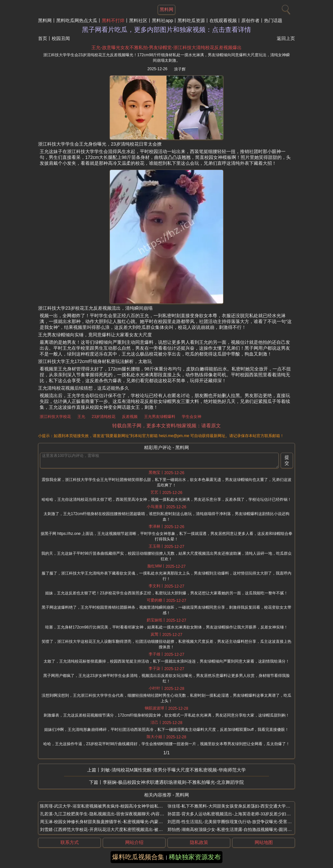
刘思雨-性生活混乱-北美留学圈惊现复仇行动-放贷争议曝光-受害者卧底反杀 (238, 822)
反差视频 (130, 417)
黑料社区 (138, 20)
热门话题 (273, 20)
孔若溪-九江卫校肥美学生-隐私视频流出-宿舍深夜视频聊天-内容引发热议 (108, 814)
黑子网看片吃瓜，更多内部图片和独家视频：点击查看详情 (166, 30)
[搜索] (285, 8)
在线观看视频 (223, 20)
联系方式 (70, 842)
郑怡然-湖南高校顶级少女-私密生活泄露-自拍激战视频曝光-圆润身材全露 (236, 829)
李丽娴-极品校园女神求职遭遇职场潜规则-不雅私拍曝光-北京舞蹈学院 (173, 782)
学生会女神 (192, 417)
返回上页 (286, 38)
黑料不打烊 (113, 20)
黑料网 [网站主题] (166, 9)
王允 (81, 417)
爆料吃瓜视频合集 (138, 857)
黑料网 (45, 20)
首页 (43, 38)
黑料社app (162, 20)
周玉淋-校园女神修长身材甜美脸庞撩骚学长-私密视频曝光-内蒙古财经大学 (110, 822)
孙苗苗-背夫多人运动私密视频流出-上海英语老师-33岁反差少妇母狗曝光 (235, 814)
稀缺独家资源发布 (195, 857)
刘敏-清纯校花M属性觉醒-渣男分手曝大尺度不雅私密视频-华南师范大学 (173, 770)
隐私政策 (199, 842)
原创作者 (250, 20)
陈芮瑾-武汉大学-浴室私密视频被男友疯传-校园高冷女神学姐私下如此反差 (110, 806)
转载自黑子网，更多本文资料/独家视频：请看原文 (166, 426)
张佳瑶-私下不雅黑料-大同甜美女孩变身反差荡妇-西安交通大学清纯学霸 (235, 806)
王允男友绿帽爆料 (160, 417)
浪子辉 (180, 69)
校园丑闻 (61, 38)
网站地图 (264, 842)
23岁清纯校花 (104, 417)
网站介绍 (134, 842)
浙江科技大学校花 (55, 417)
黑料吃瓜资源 (191, 20)
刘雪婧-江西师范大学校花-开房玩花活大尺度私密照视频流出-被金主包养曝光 (112, 829)
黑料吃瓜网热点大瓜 (77, 20)
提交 (287, 460)
